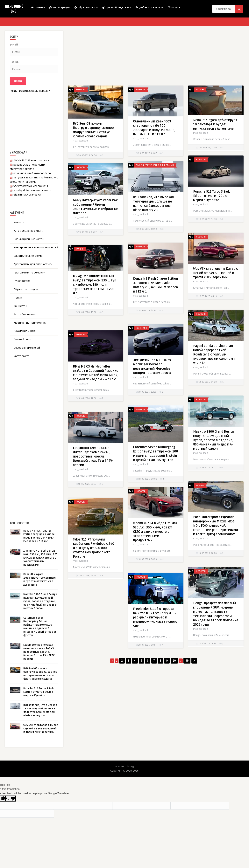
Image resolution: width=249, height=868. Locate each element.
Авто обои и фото (25, 314)
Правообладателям (117, 8)
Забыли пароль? (39, 91)
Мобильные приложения (30, 323)
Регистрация (60, 8)
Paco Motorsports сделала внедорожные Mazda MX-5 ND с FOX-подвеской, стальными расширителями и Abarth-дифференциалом (216, 532)
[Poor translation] (11, 799)
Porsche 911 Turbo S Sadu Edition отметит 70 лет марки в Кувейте (39, 692)
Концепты (20, 306)
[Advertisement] (39, 433)
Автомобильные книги (28, 231)
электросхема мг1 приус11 (31, 186)
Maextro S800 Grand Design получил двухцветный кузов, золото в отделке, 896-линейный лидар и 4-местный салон (40, 601)
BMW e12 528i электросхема (31, 160)
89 (187, 661)
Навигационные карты (29, 239)
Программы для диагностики (33, 264)
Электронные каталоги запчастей (36, 248)
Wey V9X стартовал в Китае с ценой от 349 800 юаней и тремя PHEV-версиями (41, 729)
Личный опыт (23, 339)
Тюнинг (18, 298)
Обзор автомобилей (27, 348)
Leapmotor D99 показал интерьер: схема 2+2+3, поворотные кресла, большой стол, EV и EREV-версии (39, 652)
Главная (38, 8)
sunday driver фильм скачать (32, 190)
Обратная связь (86, 8)
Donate (174, 8)
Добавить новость (149, 8)
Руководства (22, 281)
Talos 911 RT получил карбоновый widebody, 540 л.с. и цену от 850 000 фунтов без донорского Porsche (94, 548)
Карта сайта (21, 356)
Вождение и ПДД (25, 331)
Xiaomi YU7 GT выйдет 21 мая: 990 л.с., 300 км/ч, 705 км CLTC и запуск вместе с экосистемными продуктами (40, 558)
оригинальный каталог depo (32, 173)
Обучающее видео (26, 289)
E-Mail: (14, 45)
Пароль (14, 62)
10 (174, 661)
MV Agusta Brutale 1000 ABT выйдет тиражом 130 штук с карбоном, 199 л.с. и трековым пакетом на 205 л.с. (95, 295)
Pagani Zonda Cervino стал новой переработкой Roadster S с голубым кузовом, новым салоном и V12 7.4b (214, 360)
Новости (19, 222)
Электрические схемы (28, 256)
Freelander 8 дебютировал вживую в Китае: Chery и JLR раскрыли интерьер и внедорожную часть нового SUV (155, 623)
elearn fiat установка (27, 195)
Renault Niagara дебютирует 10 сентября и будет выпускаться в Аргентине (215, 124)
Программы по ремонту (29, 273)
